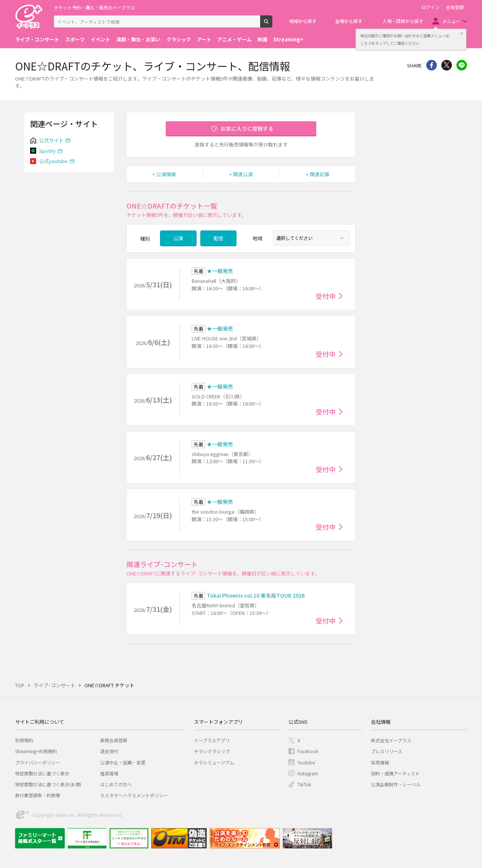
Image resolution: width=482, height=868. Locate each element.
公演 (178, 238)
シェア (432, 65)
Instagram (308, 773)
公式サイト (51, 140)
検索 (272, 24)
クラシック (179, 39)
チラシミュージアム (214, 762)
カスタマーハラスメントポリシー (134, 795)
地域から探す (303, 21)
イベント (101, 39)
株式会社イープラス (391, 740)
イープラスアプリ (212, 740)
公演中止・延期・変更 (123, 762)
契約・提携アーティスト (395, 773)
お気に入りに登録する (247, 128)
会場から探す (349, 21)
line (462, 65)
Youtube (306, 762)
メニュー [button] (451, 21)
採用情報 (380, 762)
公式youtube (53, 161)
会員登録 (455, 7)
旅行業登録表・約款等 (38, 795)
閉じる (462, 34)
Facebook (308, 751)
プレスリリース (387, 751)
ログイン (430, 7)
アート (204, 39)
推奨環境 (109, 773)
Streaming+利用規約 (36, 751)
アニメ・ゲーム (234, 39)
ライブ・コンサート (37, 39)
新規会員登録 (114, 740)
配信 (218, 238)
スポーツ (75, 39)
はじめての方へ (116, 784)
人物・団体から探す (403, 21)
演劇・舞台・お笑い (138, 39)
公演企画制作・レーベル (396, 784)
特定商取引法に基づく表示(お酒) (48, 784)
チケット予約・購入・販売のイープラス (94, 7)
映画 (262, 39)
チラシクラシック (212, 751)
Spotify (47, 151)
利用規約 (24, 740)
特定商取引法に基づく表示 (42, 773)
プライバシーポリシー (38, 762)
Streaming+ (288, 39)
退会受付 (109, 751)
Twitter (447, 65)
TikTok (304, 784)
